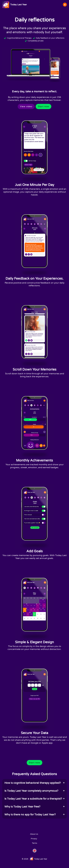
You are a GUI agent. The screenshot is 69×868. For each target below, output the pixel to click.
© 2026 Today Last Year (34, 859)
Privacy (34, 839)
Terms (34, 843)
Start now (43, 106)
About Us (34, 834)
